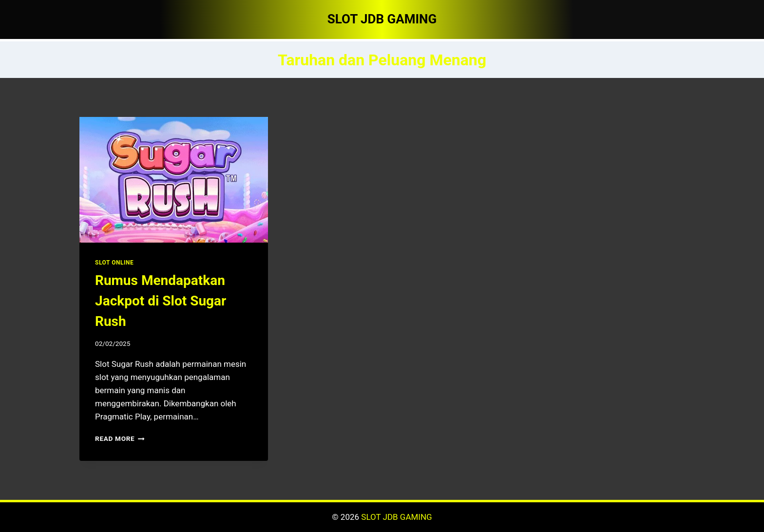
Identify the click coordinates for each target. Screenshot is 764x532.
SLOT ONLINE (114, 263)
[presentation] (174, 180)
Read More (120, 438)
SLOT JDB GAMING (396, 517)
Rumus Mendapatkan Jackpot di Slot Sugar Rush (161, 301)
